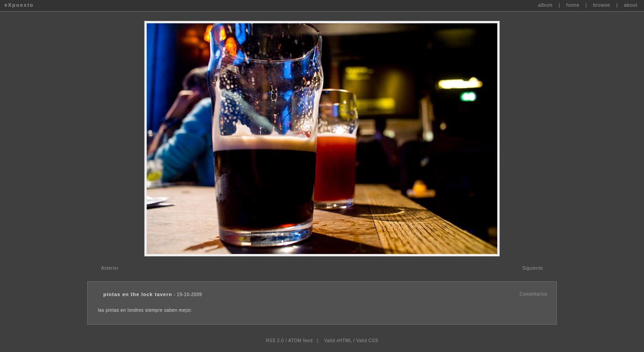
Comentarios (534, 294)
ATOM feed (300, 341)
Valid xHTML (338, 341)
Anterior (110, 268)
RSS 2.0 (275, 341)
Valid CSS (367, 341)
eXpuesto (19, 5)
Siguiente (533, 268)
